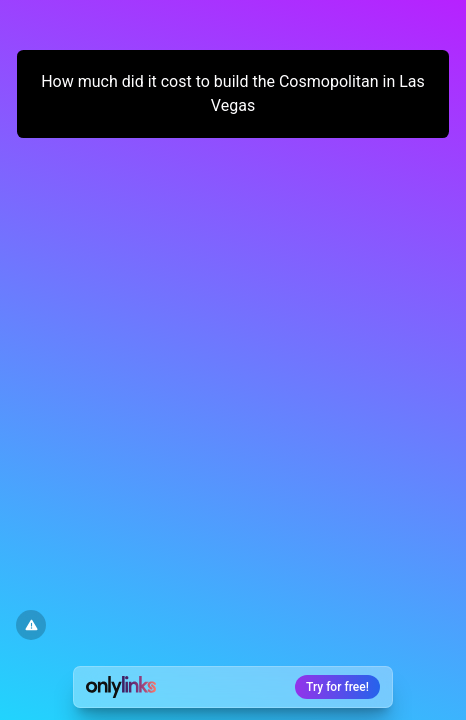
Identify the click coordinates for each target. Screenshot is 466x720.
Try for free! (337, 687)
